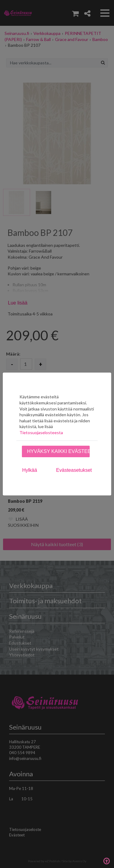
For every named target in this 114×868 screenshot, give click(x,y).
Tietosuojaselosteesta (41, 432)
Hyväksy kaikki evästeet (58, 451)
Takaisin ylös (106, 860)
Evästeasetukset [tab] (74, 470)
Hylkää (30, 470)
